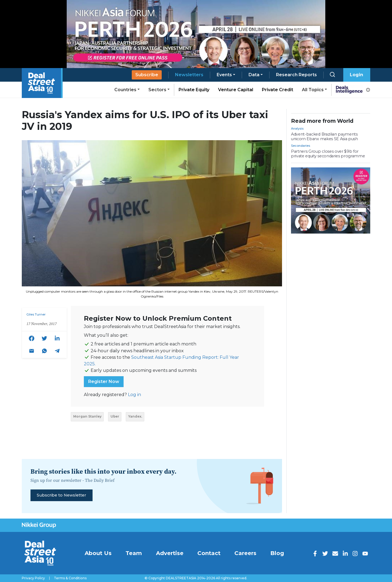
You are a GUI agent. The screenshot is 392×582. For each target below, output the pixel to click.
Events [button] (224, 75)
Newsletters (189, 75)
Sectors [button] (157, 90)
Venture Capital (236, 90)
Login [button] (356, 75)
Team (134, 553)
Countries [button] (125, 90)
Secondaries (301, 146)
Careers (245, 553)
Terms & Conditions (70, 578)
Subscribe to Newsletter (61, 495)
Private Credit (278, 90)
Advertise (170, 553)
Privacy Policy (33, 578)
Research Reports (296, 75)
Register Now (104, 382)
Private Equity (194, 90)
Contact (209, 553)
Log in (134, 395)
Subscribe (147, 75)
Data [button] (254, 75)
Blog (277, 553)
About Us (98, 553)
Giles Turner (36, 314)
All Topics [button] (313, 90)
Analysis (297, 128)
